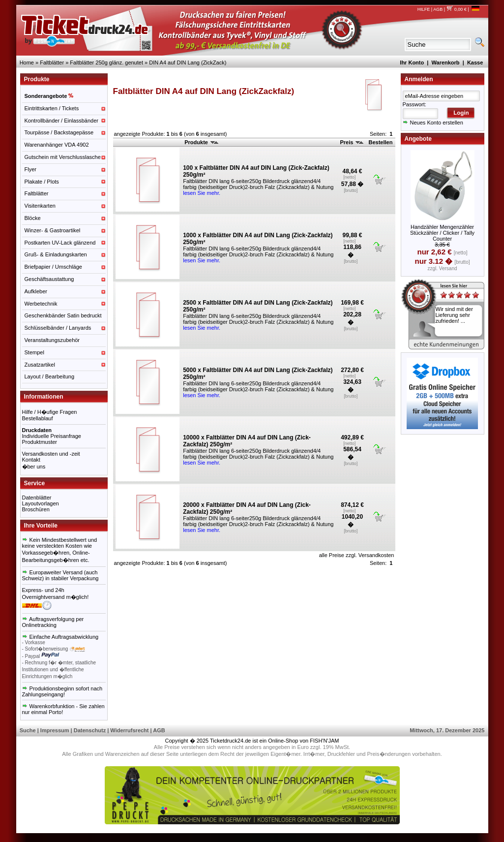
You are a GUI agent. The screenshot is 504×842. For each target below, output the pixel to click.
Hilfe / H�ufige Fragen (50, 412)
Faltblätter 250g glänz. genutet (106, 62)
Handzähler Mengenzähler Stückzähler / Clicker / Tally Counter (442, 233)
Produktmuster (40, 442)
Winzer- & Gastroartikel (53, 230)
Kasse (475, 62)
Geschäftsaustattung (49, 279)
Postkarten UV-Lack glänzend (60, 243)
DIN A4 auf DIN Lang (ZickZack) (188, 62)
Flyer (30, 169)
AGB (438, 9)
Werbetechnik (41, 304)
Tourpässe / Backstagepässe (59, 132)
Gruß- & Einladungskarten (56, 254)
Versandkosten (376, 555)
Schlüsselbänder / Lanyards (58, 328)
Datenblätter (37, 498)
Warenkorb (446, 62)
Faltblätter (52, 62)
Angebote (418, 139)
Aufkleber (36, 291)
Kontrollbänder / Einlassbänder (61, 121)
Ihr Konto (412, 62)
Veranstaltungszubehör (52, 340)
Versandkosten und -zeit (51, 454)
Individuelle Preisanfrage (52, 436)
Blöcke (33, 218)
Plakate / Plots (42, 182)
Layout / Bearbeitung (50, 376)
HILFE (424, 9)
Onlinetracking (39, 625)
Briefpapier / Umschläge (53, 267)
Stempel (34, 352)
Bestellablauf (38, 418)
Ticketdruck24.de (230, 741)
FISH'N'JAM (324, 741)
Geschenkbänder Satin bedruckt (63, 315)
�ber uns (34, 467)
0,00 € (457, 9)
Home (27, 62)
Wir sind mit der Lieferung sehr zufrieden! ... (454, 315)
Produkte (201, 142)
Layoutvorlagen (41, 503)
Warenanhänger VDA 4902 (57, 145)
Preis (352, 142)
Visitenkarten (40, 206)
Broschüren (36, 509)
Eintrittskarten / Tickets (52, 108)
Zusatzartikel (40, 365)
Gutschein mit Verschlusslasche (63, 157)
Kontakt (31, 460)
